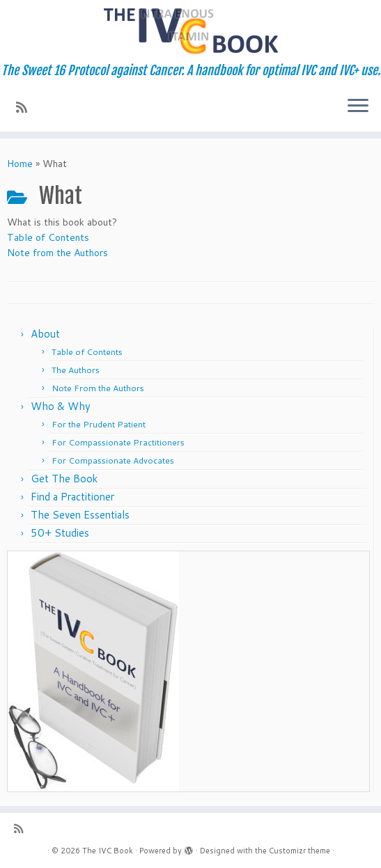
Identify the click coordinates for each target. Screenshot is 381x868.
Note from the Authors (57, 253)
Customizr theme (300, 851)
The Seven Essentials (80, 515)
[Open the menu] (358, 106)
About (45, 334)
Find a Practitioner (72, 497)
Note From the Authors (98, 388)
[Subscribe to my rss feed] (26, 107)
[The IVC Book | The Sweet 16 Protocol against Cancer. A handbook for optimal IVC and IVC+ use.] (190, 32)
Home (20, 164)
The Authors (76, 370)
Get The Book (64, 479)
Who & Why (61, 406)
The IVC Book (108, 851)
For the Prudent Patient (99, 424)
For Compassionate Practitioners (118, 442)
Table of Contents (48, 237)
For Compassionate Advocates (113, 460)
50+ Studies (60, 533)
